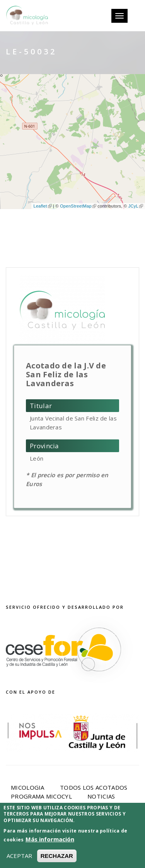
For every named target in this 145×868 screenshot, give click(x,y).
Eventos (24, 805)
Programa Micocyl (41, 796)
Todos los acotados (94, 787)
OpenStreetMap (78, 206)
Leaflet (42, 206)
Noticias (101, 796)
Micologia (28, 787)
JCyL (136, 206)
